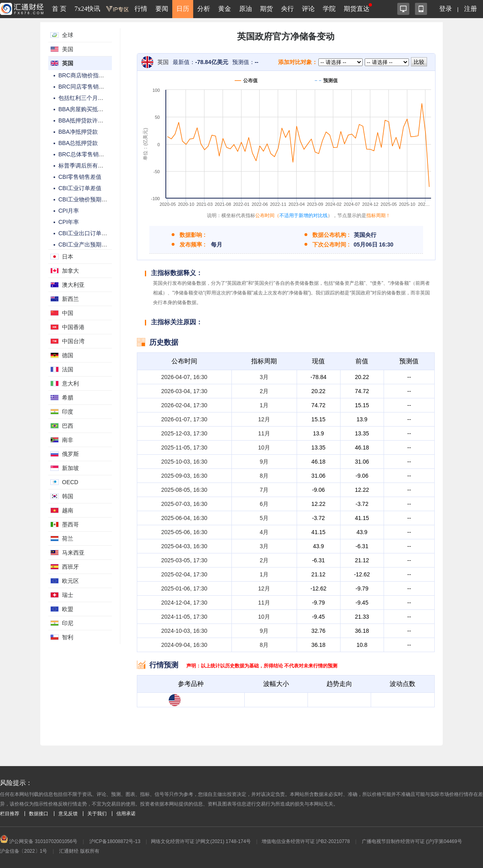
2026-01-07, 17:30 (184, 419)
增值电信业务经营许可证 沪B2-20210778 (306, 841)
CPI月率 (69, 211)
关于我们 (97, 814)
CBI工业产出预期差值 (86, 244)
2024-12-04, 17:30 (184, 603)
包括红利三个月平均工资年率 (95, 98)
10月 (264, 447)
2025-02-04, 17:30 (184, 574)
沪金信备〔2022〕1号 (24, 851)
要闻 (162, 9)
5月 (264, 518)
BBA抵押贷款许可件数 (87, 120)
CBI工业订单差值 (80, 188)
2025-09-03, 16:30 (184, 476)
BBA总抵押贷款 (78, 143)
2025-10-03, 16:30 (184, 462)
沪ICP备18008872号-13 (115, 841)
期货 (266, 9)
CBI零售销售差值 (80, 177)
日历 (183, 9)
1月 (264, 405)
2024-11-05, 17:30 (184, 617)
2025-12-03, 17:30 (184, 433)
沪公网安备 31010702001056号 (39, 841)
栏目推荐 (10, 814)
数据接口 (39, 814)
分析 (204, 9)
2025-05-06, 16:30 (184, 532)
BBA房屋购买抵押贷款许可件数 (98, 109)
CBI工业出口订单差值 (86, 233)
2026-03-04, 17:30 (184, 391)
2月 (264, 391)
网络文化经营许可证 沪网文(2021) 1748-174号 (201, 841)
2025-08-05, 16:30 (184, 490)
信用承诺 (126, 814)
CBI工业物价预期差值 (86, 199)
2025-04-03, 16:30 (184, 546)
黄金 (225, 9)
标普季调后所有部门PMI (89, 166)
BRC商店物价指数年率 (87, 75)
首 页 (59, 9)
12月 (264, 419)
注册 (471, 9)
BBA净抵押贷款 (78, 132)
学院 (329, 9)
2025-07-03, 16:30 (184, 504)
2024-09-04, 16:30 (184, 645)
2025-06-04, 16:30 (184, 518)
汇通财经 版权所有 (79, 851)
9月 (264, 462)
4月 (264, 532)
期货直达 (357, 9)
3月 (264, 377)
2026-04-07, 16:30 (184, 377)
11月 (264, 433)
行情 (141, 9)
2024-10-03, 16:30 (184, 631)
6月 (264, 504)
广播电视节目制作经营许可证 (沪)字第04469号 (412, 841)
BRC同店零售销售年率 (87, 87)
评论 (308, 9)
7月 (264, 490)
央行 (287, 9)
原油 (246, 9)
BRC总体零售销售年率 (87, 154)
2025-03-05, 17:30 (184, 560)
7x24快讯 (87, 9)
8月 (264, 476)
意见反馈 (68, 814)
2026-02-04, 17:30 (184, 405)
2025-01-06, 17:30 (184, 588)
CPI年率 (69, 222)
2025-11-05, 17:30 (184, 447)
